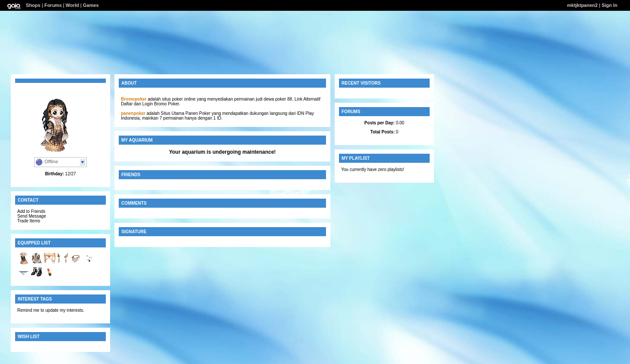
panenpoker (133, 113)
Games (91, 5)
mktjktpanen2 (582, 5)
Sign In (609, 5)
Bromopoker (134, 99)
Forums (53, 5)
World (72, 5)
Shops (33, 5)
